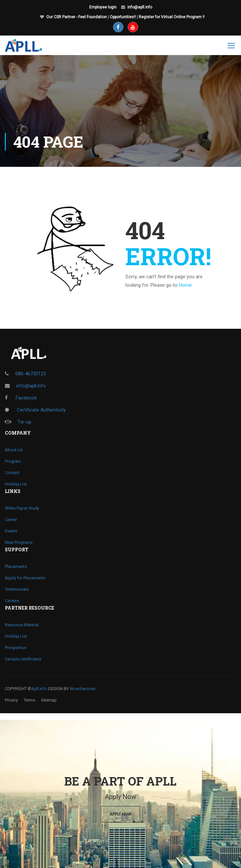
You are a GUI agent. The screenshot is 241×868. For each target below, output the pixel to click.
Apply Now (120, 814)
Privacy (11, 700)
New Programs (19, 542)
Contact (12, 473)
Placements (16, 566)
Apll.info (39, 689)
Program (13, 461)
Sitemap (49, 700)
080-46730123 (31, 374)
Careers (12, 601)
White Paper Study (22, 508)
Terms (29, 700)
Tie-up (18, 422)
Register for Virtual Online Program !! (172, 17)
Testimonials (17, 589)
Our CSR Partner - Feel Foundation (77, 17)
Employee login (103, 7)
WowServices (83, 689)
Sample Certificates (23, 659)
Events (11, 531)
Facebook (21, 398)
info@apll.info (140, 7)
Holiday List (16, 484)
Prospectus (16, 648)
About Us (14, 450)
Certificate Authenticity (35, 410)
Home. (186, 285)
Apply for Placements (25, 578)
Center (11, 520)
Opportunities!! (123, 17)
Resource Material (22, 625)
